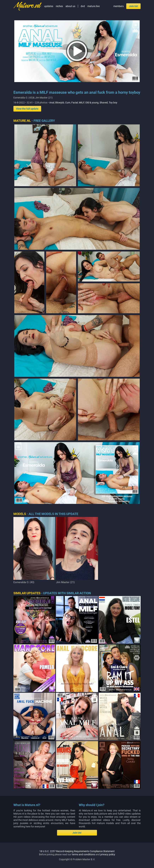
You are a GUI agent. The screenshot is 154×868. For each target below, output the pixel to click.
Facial (75, 103)
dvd (83, 6)
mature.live (94, 6)
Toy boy (113, 103)
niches (59, 6)
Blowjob (60, 103)
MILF (82, 103)
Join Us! (133, 6)
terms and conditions (83, 854)
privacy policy (108, 854)
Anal (52, 103)
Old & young (92, 103)
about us (70, 6)
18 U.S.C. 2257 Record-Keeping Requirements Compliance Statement (77, 851)
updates (49, 6)
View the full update (27, 109)
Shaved (104, 103)
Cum (68, 103)
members (119, 6)
